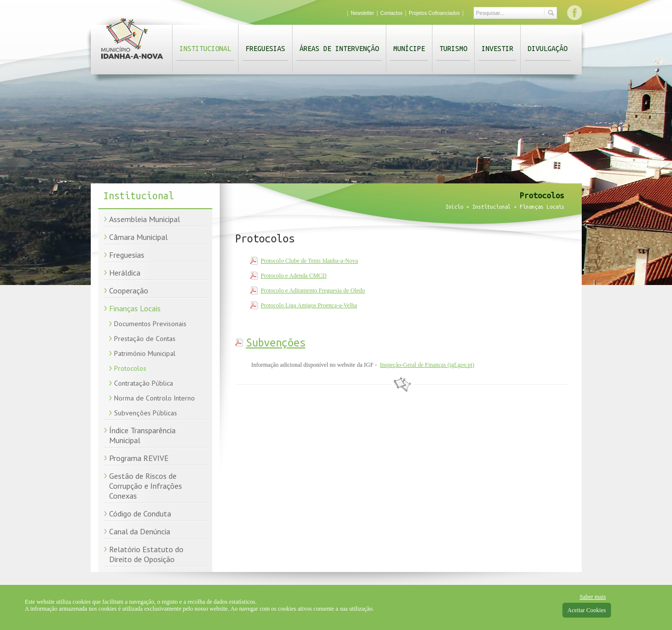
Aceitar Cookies (587, 610)
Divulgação (548, 49)
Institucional (205, 49)
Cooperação (129, 290)
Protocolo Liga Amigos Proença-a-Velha (309, 305)
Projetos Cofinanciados (434, 13)
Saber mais (593, 597)
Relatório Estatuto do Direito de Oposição (146, 554)
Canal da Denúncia (140, 531)
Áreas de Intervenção (339, 49)
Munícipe (409, 49)
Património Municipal (145, 353)
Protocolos (130, 368)
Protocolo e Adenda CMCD (294, 276)
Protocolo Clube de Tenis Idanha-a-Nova (309, 261)
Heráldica (125, 273)
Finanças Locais (135, 308)
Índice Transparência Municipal (142, 435)
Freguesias (265, 49)
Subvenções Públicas (146, 413)
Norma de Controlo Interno (154, 398)
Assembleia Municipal (145, 219)
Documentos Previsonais (150, 324)
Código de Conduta (140, 514)
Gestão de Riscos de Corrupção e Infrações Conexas (146, 486)
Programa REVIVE (139, 458)
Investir (497, 49)
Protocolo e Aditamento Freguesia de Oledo (313, 290)
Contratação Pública (144, 383)
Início (454, 207)
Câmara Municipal (138, 237)
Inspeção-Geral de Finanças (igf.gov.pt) (427, 365)
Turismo (453, 49)
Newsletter (362, 13)
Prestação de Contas (145, 339)
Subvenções (276, 343)
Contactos (392, 13)
